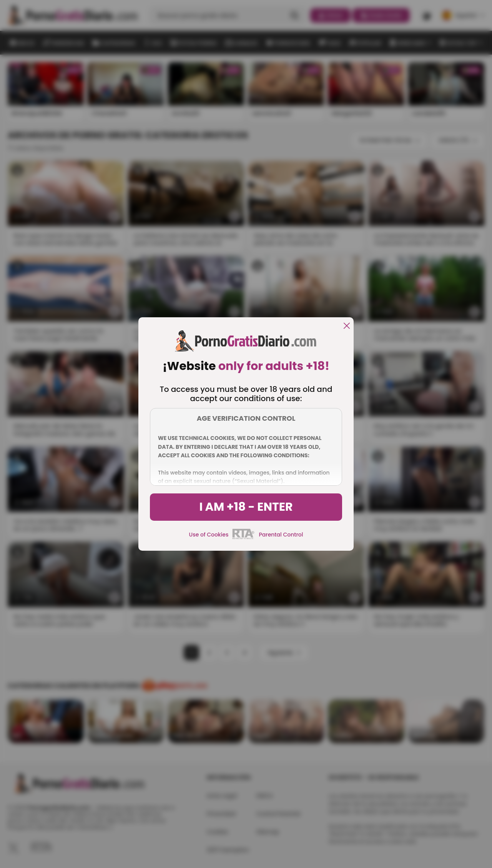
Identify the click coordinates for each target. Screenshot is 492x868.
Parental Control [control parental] (281, 535)
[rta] (244, 538)
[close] (347, 326)
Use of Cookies (209, 535)
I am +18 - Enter (246, 507)
